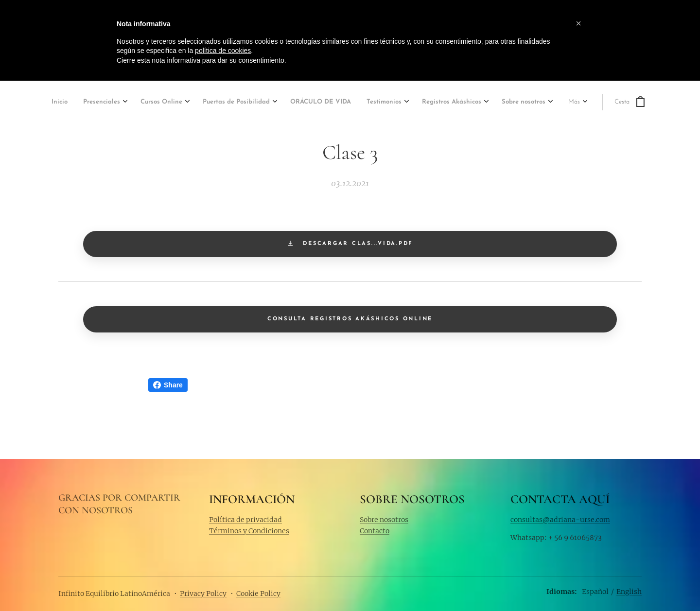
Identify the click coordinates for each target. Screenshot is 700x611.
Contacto (375, 531)
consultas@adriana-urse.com (560, 519)
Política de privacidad (245, 519)
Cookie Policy (258, 594)
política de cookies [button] (223, 51)
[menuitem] (61, 103)
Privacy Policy (203, 594)
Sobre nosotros (384, 519)
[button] (578, 23)
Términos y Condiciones (249, 531)
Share (168, 385)
